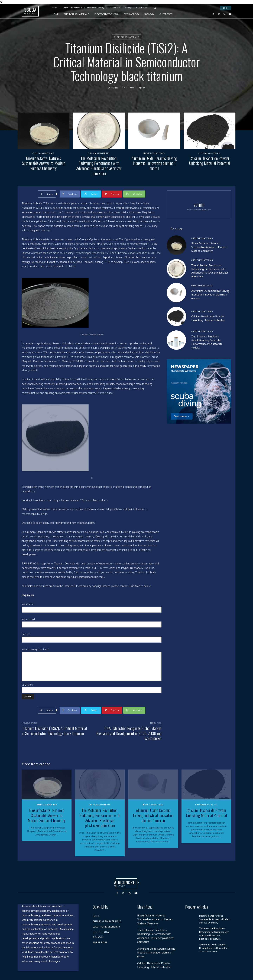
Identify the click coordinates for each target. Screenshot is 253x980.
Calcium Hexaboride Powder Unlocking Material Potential (210, 161)
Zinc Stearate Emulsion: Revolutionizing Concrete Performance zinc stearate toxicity (207, 342)
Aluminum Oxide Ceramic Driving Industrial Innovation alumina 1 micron (154, 163)
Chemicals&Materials (126, 37)
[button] (155, 8)
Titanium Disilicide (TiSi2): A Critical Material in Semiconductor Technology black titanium (54, 731)
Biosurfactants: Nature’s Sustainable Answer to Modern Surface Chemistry (44, 163)
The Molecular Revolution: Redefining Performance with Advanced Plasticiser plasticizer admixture (99, 166)
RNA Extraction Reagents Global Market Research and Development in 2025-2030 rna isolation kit (129, 733)
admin (114, 88)
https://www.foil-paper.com (199, 210)
